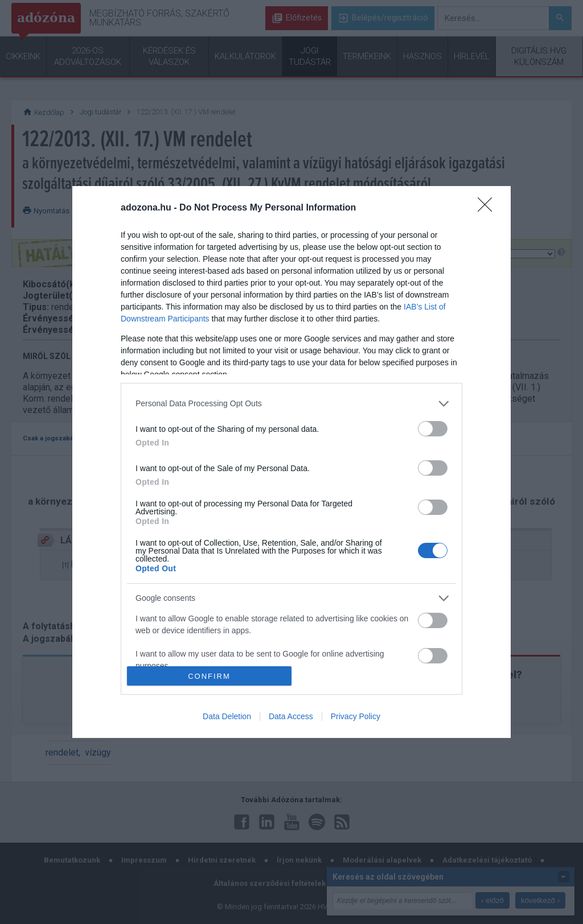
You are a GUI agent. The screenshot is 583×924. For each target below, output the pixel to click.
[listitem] (291, 404)
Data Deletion (227, 716)
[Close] (488, 208)
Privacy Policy (356, 716)
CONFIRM (209, 676)
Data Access (291, 716)
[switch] (433, 429)
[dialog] (291, 462)
